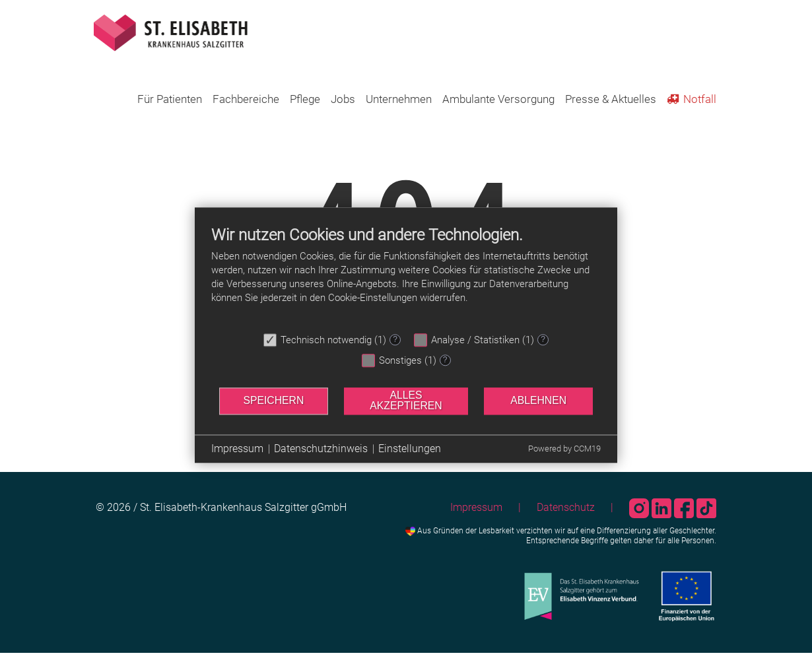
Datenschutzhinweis (321, 449)
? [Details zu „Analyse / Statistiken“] (543, 339)
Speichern (273, 400)
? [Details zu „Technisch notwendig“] (395, 339)
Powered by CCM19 (564, 449)
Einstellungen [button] (410, 449)
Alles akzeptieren (406, 401)
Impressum (476, 507)
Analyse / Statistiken (475, 340)
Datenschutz (566, 507)
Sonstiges (400, 360)
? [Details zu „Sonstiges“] (445, 360)
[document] (406, 275)
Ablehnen (538, 400)
